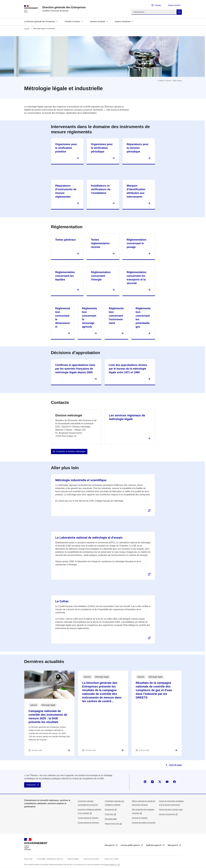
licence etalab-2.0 (111, 865)
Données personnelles (92, 859)
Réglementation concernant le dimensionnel (63, 318)
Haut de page (175, 765)
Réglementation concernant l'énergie (101, 276)
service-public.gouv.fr (131, 845)
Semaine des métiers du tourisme (144, 823)
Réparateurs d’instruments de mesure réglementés (66, 191)
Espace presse (174, 5)
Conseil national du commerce (88, 823)
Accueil (27, 29)
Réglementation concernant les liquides (65, 276)
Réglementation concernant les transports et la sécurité (137, 278)
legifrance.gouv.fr (154, 845)
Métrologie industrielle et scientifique (81, 480)
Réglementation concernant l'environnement (116, 316)
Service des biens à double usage (171, 810)
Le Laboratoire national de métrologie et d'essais (89, 538)
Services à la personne (167, 814)
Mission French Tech (112, 824)
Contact (158, 5)
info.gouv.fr (110, 845)
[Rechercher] (154, 12)
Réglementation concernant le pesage (137, 243)
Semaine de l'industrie (140, 818)
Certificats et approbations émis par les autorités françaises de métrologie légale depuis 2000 (75, 369)
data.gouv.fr (173, 845)
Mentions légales (73, 859)
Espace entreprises (123, 22)
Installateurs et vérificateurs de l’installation (101, 189)
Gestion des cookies (112, 859)
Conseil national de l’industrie (88, 818)
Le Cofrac (62, 601)
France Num (109, 814)
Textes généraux (65, 240)
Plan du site (28, 859)
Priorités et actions (72, 22)
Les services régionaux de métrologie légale (127, 417)
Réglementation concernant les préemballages (143, 318)
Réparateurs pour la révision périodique (138, 148)
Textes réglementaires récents (100, 243)
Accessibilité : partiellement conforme (50, 859)
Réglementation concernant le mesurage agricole (89, 318)
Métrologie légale (111, 819)
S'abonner (31, 785)
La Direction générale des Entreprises (40, 22)
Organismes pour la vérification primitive (66, 148)
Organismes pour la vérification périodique (102, 148)
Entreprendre (109, 810)
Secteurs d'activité (97, 22)
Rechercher (179, 12)
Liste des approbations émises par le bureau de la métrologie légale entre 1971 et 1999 (128, 369)
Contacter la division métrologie (71, 451)
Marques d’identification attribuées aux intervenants (136, 191)
